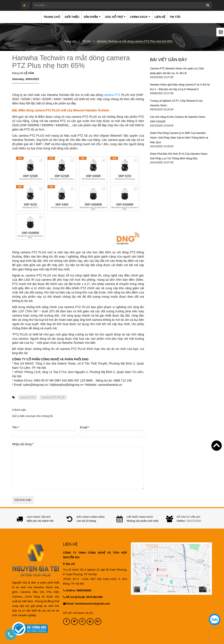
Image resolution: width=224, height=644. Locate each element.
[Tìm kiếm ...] (122, 5)
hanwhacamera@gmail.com (92, 604)
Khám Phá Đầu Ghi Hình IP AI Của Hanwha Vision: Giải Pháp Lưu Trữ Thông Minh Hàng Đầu (179, 156)
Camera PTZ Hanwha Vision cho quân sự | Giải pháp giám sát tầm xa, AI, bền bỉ (177, 71)
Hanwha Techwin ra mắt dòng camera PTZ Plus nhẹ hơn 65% (71, 62)
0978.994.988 (94, 597)
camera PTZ (112, 95)
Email (85, 427)
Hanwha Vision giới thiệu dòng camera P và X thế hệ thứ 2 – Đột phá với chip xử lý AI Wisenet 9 (180, 87)
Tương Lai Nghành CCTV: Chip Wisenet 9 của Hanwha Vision (176, 103)
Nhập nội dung (23, 444)
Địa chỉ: (69, 564)
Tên (16, 427)
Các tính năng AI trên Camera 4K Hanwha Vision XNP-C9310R (178, 119)
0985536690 (194, 521)
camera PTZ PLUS (53, 397)
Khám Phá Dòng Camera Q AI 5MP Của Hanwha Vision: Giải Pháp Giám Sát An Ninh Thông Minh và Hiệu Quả (179, 138)
